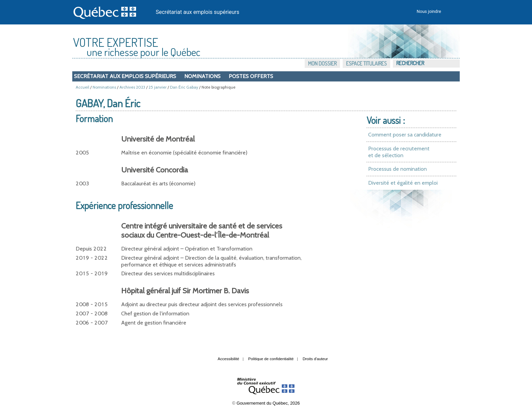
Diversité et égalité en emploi (403, 183)
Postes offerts (251, 76)
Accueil (82, 87)
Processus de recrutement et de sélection (399, 152)
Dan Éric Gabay (184, 87)
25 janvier (158, 87)
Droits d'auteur (315, 359)
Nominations (202, 76)
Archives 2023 (132, 87)
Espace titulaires (366, 63)
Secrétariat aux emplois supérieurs (197, 12)
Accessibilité (229, 359)
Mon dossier (322, 63)
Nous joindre (429, 11)
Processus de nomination (397, 169)
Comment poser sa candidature (405, 135)
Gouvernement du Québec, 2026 (268, 403)
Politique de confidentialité (271, 359)
